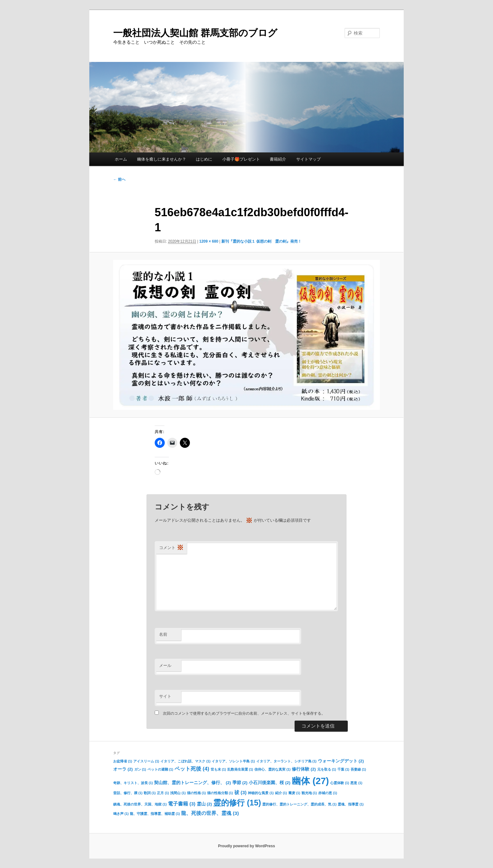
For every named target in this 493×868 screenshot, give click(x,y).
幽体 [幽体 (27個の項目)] (310, 781)
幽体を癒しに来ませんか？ (162, 159)
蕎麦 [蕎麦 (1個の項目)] (294, 793)
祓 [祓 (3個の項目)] (240, 792)
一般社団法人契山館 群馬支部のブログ (195, 33)
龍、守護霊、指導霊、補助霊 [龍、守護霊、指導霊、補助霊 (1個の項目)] (155, 814)
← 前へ (119, 179)
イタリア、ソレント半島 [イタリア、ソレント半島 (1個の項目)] (233, 761)
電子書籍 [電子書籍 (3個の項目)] (182, 804)
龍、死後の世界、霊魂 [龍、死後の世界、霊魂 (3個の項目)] (210, 813)
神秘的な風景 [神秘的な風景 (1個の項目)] (261, 793)
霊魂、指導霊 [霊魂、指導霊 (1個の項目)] (351, 804)
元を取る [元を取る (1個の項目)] (327, 769)
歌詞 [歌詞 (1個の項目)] (150, 793)
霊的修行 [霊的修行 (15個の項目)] (237, 803)
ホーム (121, 159)
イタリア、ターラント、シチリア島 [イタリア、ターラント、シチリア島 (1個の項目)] (286, 761)
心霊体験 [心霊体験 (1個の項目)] (340, 783)
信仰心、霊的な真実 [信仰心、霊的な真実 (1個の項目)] (272, 769)
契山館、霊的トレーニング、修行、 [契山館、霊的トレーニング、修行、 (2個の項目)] (192, 783)
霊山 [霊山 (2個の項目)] (204, 804)
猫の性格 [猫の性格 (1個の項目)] (197, 793)
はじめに (204, 159)
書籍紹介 (278, 159)
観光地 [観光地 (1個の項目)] (309, 793)
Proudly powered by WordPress (246, 846)
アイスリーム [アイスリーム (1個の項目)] (146, 761)
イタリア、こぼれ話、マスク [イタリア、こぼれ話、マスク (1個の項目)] (185, 761)
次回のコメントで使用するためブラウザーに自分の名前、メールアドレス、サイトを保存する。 (244, 713)
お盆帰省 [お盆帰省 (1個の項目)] (123, 761)
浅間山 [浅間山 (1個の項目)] (178, 793)
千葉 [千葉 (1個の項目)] (343, 769)
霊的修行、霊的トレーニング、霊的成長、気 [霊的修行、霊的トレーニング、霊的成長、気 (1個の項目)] (299, 804)
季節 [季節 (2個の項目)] (240, 783)
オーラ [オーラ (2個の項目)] (123, 769)
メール (165, 665)
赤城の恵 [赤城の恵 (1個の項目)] (328, 793)
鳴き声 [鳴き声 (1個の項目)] (121, 814)
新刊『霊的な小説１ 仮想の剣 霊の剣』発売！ (261, 241)
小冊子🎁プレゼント (241, 159)
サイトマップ (308, 159)
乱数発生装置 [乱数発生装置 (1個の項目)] (240, 769)
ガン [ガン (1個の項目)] (140, 769)
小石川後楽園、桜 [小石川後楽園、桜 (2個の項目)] (269, 783)
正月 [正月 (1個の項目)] (163, 793)
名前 (163, 634)
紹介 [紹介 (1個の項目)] (281, 793)
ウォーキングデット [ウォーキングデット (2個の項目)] (341, 761)
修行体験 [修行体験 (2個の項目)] (304, 769)
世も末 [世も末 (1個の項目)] (218, 769)
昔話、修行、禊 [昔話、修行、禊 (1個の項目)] (128, 793)
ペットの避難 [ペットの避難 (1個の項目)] (160, 769)
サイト (165, 696)
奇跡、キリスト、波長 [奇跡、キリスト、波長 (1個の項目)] (133, 783)
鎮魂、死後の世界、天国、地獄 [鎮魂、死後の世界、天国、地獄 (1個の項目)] (140, 804)
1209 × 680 (209, 241)
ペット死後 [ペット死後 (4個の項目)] (192, 769)
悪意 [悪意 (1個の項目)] (356, 783)
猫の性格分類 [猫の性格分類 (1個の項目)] (220, 793)
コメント (171, 548)
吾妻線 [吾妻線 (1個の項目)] (358, 769)
